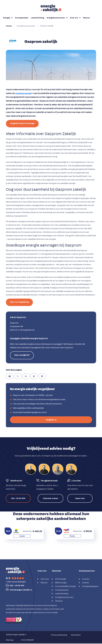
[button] (10, 376)
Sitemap (10, 640)
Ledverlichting (38, 18)
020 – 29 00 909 (17, 586)
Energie (8, 18)
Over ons (75, 18)
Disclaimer (76, 635)
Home (9, 26)
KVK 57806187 (28, 640)
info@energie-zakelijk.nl (21, 590)
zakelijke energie (24, 93)
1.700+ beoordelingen (16, 582)
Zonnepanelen (22, 18)
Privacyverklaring (59, 635)
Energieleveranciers (57, 18)
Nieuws (86, 18)
